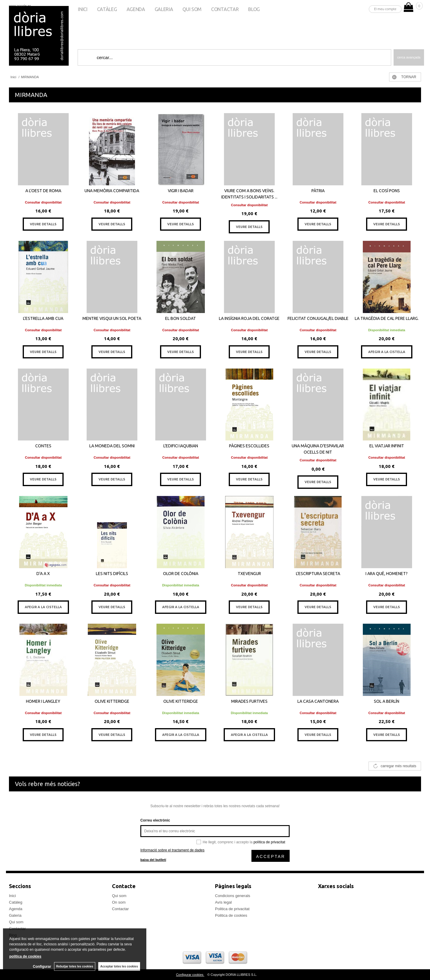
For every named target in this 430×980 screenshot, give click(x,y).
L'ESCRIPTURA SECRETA (318, 574)
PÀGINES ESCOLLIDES (249, 446)
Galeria (164, 9)
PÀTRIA (318, 191)
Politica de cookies (231, 915)
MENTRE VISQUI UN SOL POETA (112, 318)
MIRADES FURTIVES (249, 701)
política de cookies (25, 956)
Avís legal (223, 902)
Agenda (136, 9)
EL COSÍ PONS (387, 191)
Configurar (42, 967)
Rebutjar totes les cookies (75, 966)
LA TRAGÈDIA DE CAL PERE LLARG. (387, 318)
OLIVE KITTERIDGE (112, 701)
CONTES (43, 446)
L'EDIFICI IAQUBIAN (181, 446)
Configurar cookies (190, 975)
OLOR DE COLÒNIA (181, 574)
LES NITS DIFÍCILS (112, 574)
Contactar (225, 9)
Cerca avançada (409, 57)
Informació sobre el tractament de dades (172, 850)
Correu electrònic (155, 820)
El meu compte (385, 9)
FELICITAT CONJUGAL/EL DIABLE (318, 318)
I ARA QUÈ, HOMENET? (387, 574)
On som (119, 902)
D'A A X (43, 574)
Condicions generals (233, 896)
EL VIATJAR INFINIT (387, 446)
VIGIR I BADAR (181, 191)
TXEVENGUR (249, 574)
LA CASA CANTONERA (318, 701)
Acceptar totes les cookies (119, 966)
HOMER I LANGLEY (43, 701)
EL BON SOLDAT (181, 318)
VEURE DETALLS (43, 224)
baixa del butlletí (153, 860)
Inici (83, 9)
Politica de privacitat (232, 909)
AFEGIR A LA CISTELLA (387, 352)
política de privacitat (269, 842)
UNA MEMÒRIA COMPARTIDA (112, 191)
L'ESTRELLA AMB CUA (43, 318)
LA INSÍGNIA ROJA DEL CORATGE (249, 318)
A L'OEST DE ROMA (43, 191)
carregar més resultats (398, 766)
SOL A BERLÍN (387, 701)
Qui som (192, 9)
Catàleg (107, 9)
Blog (254, 9)
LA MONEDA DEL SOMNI (112, 446)
